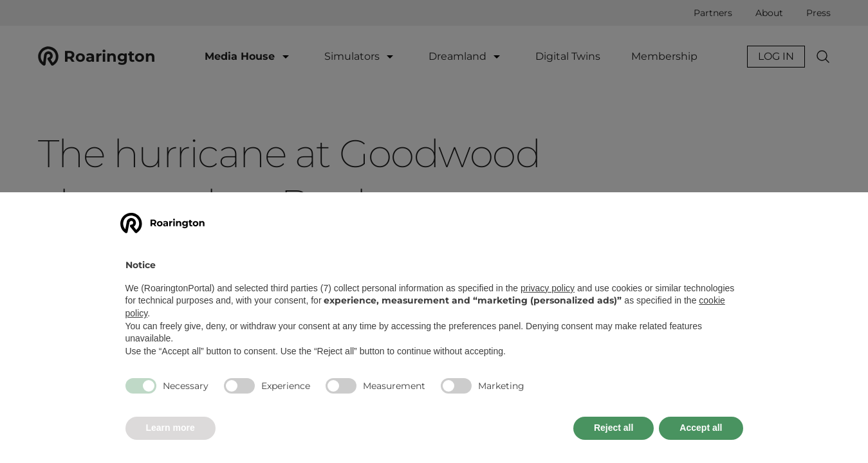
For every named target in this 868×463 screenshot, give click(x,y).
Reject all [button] (614, 428)
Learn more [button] (171, 428)
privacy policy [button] (548, 288)
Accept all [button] (701, 428)
